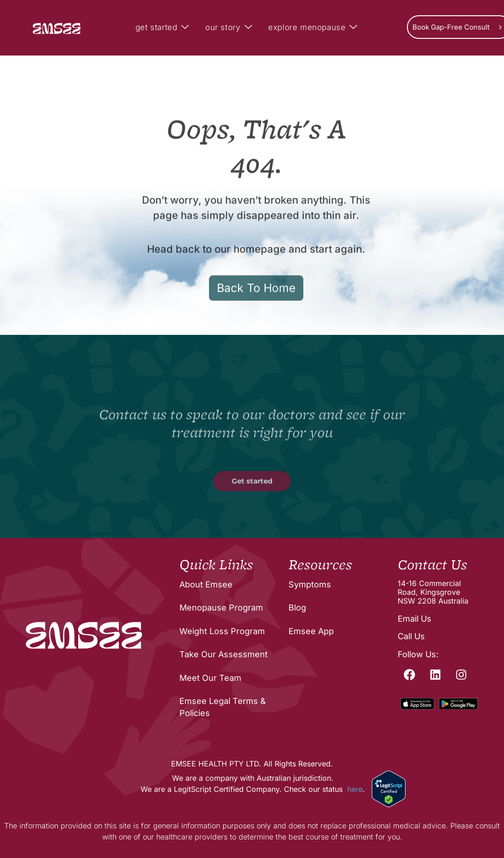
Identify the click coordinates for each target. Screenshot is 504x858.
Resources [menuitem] (320, 565)
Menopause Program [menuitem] (221, 608)
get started (163, 28)
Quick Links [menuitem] (216, 565)
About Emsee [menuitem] (206, 584)
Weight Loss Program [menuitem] (222, 631)
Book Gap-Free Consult (451, 27)
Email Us (415, 619)
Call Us (411, 636)
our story (230, 28)
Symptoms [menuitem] (310, 584)
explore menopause (314, 28)
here (355, 789)
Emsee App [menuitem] (311, 631)
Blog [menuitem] (297, 608)
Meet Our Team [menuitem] (210, 678)
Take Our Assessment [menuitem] (224, 654)
